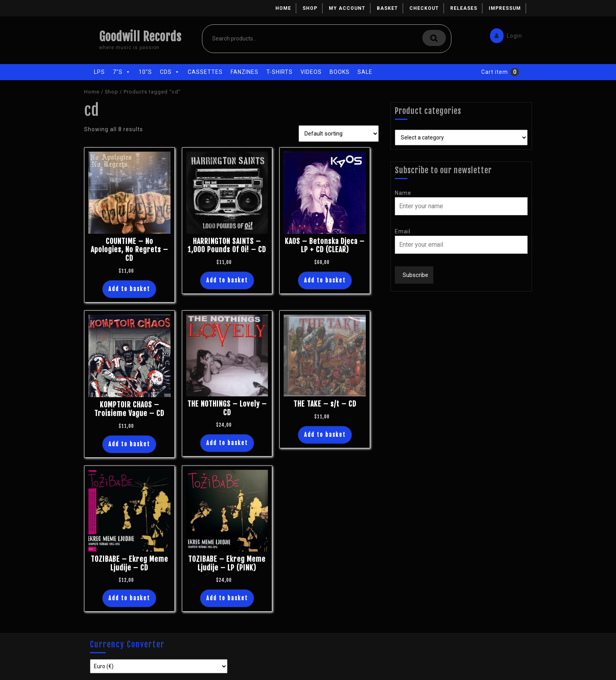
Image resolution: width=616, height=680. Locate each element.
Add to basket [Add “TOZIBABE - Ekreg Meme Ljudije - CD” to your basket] (129, 598)
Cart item (495, 72)
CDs (170, 72)
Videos (311, 72)
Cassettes (205, 72)
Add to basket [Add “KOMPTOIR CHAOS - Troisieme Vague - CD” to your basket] (129, 444)
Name (403, 193)
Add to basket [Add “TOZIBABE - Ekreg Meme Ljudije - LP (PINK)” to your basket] (227, 598)
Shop (310, 8)
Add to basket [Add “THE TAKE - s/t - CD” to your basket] (325, 435)
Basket (387, 8)
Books (340, 72)
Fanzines (245, 72)
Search (434, 38)
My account (347, 8)
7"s (122, 72)
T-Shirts (280, 72)
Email (403, 231)
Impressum (505, 8)
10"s (145, 72)
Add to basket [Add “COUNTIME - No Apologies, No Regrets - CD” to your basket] (129, 289)
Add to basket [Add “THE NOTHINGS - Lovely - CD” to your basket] (227, 443)
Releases (464, 8)
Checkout (424, 8)
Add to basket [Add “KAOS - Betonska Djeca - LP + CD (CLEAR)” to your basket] (325, 280)
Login (504, 34)
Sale (365, 72)
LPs (99, 72)
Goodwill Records (140, 37)
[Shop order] (339, 134)
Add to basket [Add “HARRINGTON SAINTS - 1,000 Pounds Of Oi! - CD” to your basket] (227, 280)
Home (283, 8)
